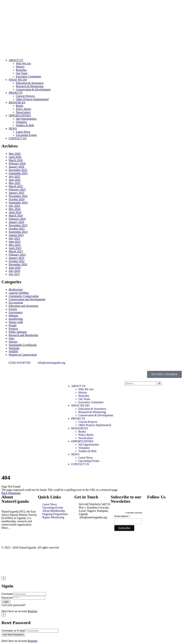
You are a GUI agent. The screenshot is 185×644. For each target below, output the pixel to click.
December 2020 (18, 264)
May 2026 (15, 154)
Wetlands (14, 348)
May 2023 (15, 245)
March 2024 (16, 216)
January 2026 (16, 167)
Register (33, 611)
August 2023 (16, 235)
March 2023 (16, 251)
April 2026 (15, 157)
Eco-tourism (16, 303)
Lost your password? (13, 605)
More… (6, 528)
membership (16, 319)
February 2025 (17, 189)
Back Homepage (11, 493)
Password (7, 598)
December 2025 (18, 170)
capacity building (19, 293)
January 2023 (16, 258)
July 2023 (14, 238)
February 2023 (17, 255)
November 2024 (18, 196)
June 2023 (15, 242)
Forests (13, 309)
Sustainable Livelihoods (23, 345)
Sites (11, 338)
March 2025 (16, 186)
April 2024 (15, 212)
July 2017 (14, 274)
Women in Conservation (23, 355)
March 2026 (16, 160)
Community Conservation (24, 296)
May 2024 (15, 209)
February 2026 (17, 163)
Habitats (13, 316)
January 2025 (16, 193)
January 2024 (16, 222)
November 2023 (18, 225)
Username (7, 594)
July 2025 (14, 176)
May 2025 (15, 183)
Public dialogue (18, 332)
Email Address (122, 516)
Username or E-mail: (14, 631)
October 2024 (17, 199)
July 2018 (14, 271)
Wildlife (13, 351)
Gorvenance (16, 312)
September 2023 (18, 232)
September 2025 (18, 173)
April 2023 (15, 248)
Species (13, 342)
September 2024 (18, 203)
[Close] (4, 578)
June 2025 (15, 180)
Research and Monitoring (23, 335)
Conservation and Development (27, 299)
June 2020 (15, 268)
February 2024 (17, 219)
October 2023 (17, 229)
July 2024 (14, 206)
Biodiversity (16, 290)
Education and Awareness (23, 306)
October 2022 (17, 261)
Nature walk (16, 322)
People (13, 325)
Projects (13, 329)
